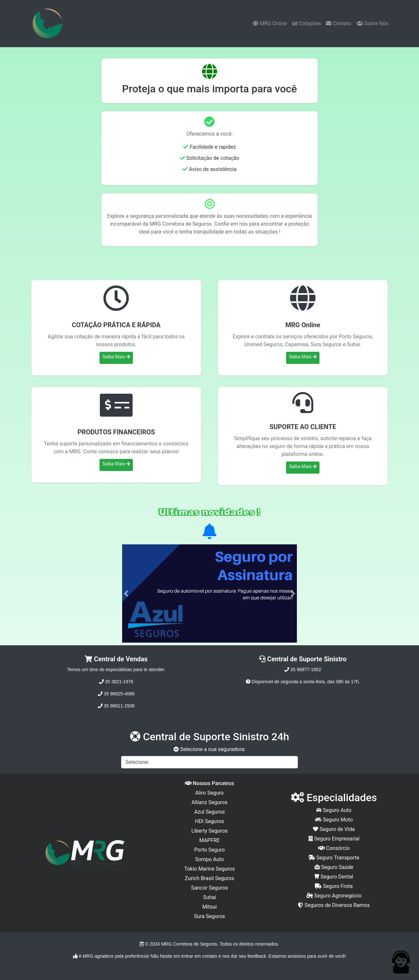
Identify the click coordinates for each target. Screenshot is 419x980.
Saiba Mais (116, 357)
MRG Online (270, 23)
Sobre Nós (373, 23)
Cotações (307, 23)
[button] (126, 594)
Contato (338, 23)
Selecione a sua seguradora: (209, 749)
